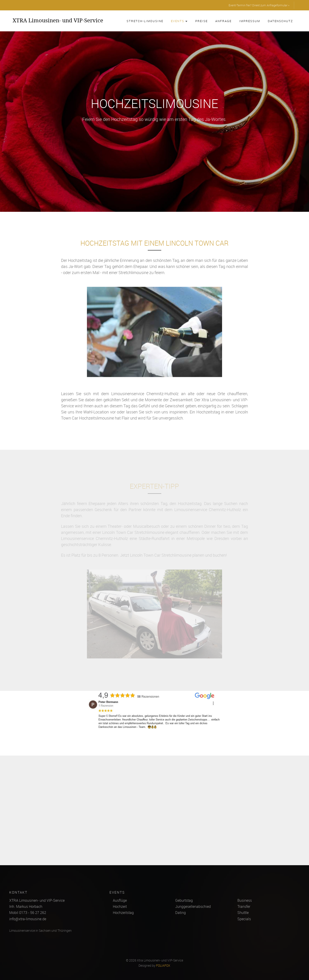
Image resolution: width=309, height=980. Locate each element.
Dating (181, 913)
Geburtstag (184, 900)
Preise (201, 21)
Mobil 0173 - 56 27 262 (28, 913)
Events (179, 21)
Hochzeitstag (123, 913)
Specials (244, 919)
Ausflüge (120, 900)
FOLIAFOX (163, 966)
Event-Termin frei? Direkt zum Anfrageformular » (259, 5)
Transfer (244, 906)
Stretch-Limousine (145, 21)
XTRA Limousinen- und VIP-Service (58, 20)
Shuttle (243, 913)
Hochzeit (120, 906)
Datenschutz (280, 21)
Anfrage (223, 21)
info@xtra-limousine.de (28, 919)
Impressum (250, 21)
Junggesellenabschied (193, 906)
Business (245, 900)
